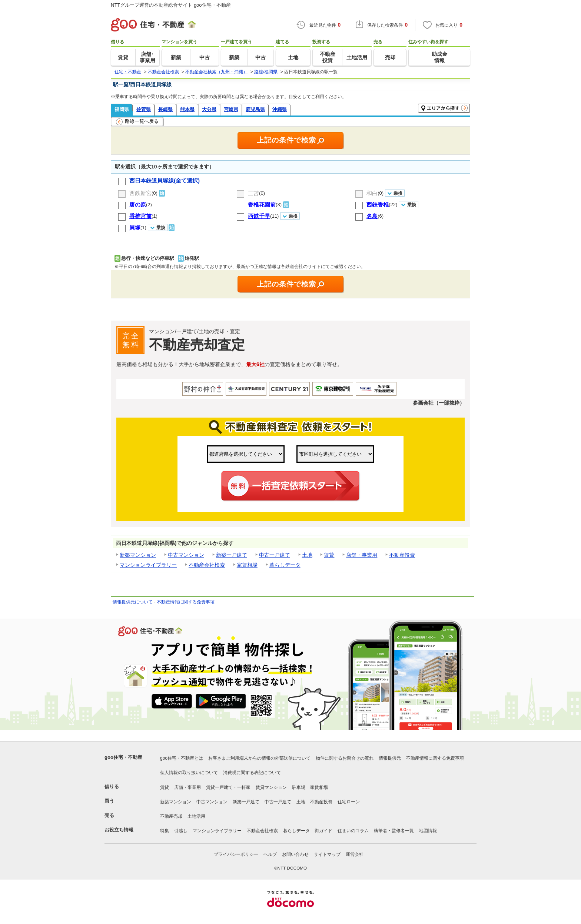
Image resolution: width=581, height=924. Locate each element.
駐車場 (299, 787)
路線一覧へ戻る (137, 122)
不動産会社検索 (207, 565)
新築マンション (138, 555)
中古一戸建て (275, 555)
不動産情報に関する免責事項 (186, 602)
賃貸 (329, 555)
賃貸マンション (271, 787)
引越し (181, 831)
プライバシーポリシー (236, 854)
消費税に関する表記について (252, 773)
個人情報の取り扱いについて (189, 773)
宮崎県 (231, 109)
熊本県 (187, 109)
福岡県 (122, 109)
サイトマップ (327, 854)
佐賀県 (144, 109)
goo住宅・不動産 (123, 757)
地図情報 (428, 831)
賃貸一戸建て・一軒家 (228, 787)
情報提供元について (133, 602)
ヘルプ (270, 854)
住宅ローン (349, 802)
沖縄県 (280, 109)
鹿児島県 (255, 109)
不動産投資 (402, 555)
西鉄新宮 (140, 193)
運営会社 (355, 854)
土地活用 (196, 816)
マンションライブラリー (148, 565)
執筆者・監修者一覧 (394, 831)
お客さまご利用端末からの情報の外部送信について (259, 758)
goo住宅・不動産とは (182, 758)
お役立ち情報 (119, 830)
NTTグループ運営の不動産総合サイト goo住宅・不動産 (171, 5)
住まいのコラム (353, 831)
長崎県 (165, 109)
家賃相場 (247, 565)
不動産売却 (171, 816)
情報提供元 (390, 758)
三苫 (253, 193)
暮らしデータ (285, 565)
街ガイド (323, 831)
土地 (307, 555)
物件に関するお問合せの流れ (345, 758)
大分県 (209, 109)
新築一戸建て (232, 555)
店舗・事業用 (362, 555)
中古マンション (186, 555)
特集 (165, 831)
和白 (372, 193)
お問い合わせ (295, 854)
